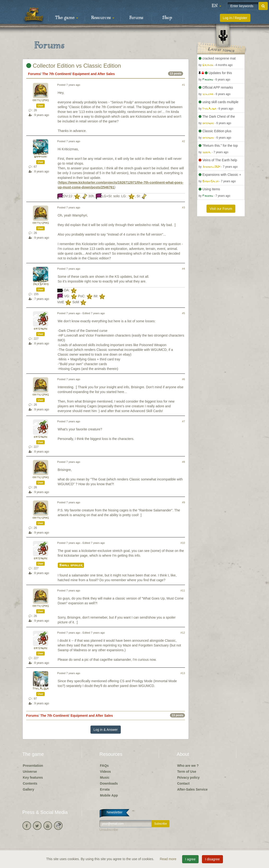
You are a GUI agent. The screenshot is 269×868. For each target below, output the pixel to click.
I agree (190, 859)
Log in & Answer (106, 730)
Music (105, 777)
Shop (167, 18)
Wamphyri (40, 157)
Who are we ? (188, 766)
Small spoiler (71, 565)
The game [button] (67, 18)
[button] (216, 6)
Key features (33, 777)
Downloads (109, 783)
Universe (30, 772)
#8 (184, 462)
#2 (184, 141)
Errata (105, 789)
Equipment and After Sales (94, 74)
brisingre (41, 329)
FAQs (104, 766)
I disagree (212, 859)
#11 (183, 590)
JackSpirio (41, 284)
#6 (184, 379)
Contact (183, 783)
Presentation (33, 766)
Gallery (29, 789)
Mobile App (109, 795)
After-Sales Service (192, 789)
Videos (105, 772)
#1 (184, 85)
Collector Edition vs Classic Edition (74, 66)
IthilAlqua (41, 689)
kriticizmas (41, 100)
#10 (183, 543)
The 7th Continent (56, 74)
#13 (183, 673)
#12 (183, 633)
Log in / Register (235, 18)
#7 (184, 421)
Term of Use (187, 772)
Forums (136, 18)
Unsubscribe (109, 830)
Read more (168, 859)
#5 (184, 313)
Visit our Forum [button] (221, 209)
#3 (184, 207)
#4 (184, 269)
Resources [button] (103, 18)
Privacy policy (188, 777)
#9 (184, 502)
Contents (30, 783)
